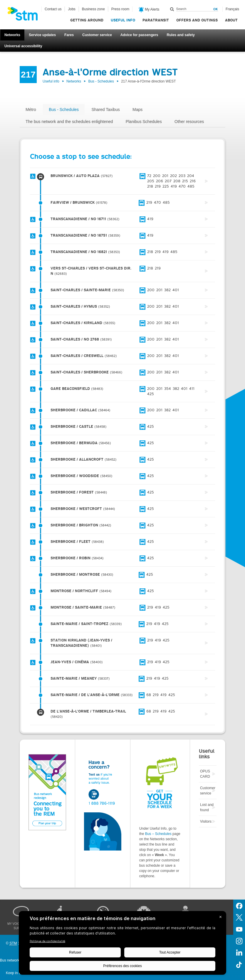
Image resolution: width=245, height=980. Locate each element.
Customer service (97, 35)
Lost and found (207, 807)
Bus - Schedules (101, 81)
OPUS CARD (205, 774)
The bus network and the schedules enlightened (69, 122)
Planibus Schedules (144, 122)
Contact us (53, 9)
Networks (12, 35)
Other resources (189, 122)
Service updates (42, 35)
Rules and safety (181, 35)
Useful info (123, 20)
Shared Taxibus (105, 110)
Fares (69, 35)
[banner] (26, 16)
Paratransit (156, 20)
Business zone (93, 9)
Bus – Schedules (158, 834)
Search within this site (172, 9)
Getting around (87, 20)
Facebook (239, 905)
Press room (120, 9)
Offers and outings (197, 20)
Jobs (72, 9)
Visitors (206, 821)
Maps (137, 110)
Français (232, 9)
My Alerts (149, 10)
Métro (31, 110)
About (231, 20)
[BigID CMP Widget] (122, 944)
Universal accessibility (23, 46)
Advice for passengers (139, 35)
